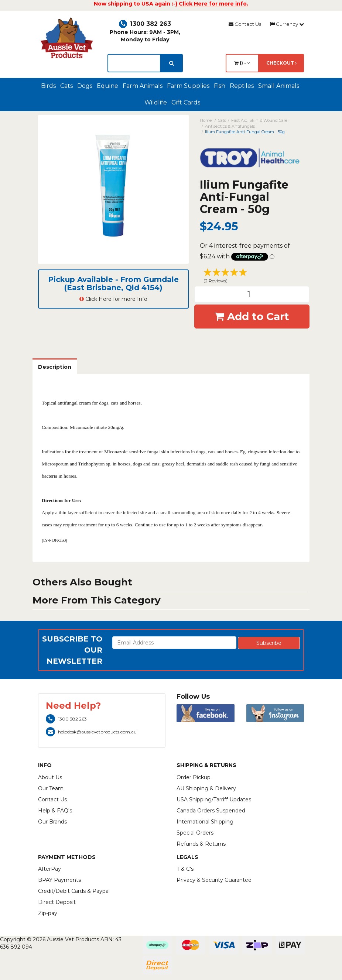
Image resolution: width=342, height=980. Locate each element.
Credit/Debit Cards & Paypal (74, 891)
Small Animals (279, 86)
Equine (107, 86)
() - (242, 63)
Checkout (281, 63)
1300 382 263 (145, 24)
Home (206, 120)
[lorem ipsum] (134, 63)
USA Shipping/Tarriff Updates (214, 800)
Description (55, 367)
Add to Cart (252, 316)
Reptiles (242, 86)
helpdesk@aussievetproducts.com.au (91, 732)
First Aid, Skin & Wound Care (259, 120)
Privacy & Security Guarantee (214, 880)
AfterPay (49, 869)
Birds (48, 86)
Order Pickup (194, 777)
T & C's (185, 869)
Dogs (85, 86)
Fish (220, 86)
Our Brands (52, 822)
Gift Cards (186, 102)
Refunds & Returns (201, 844)
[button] (252, 277)
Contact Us (245, 24)
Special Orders (195, 833)
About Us (50, 777)
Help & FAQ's (55, 811)
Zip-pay (48, 913)
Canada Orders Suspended (211, 811)
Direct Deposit (57, 902)
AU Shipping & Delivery (206, 788)
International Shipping (205, 822)
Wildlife (156, 102)
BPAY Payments (59, 880)
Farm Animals (143, 86)
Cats (66, 86)
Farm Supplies (188, 86)
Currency (287, 24)
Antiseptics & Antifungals (230, 126)
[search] (172, 63)
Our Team (51, 788)
